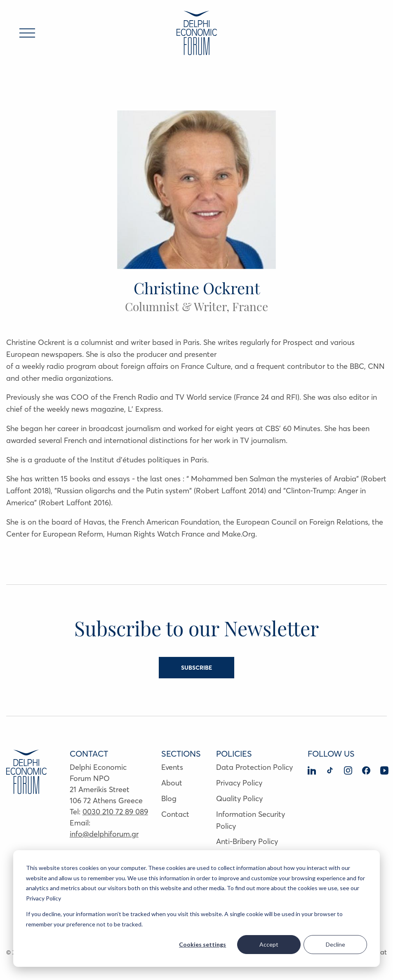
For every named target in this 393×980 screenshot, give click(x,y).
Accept (269, 944)
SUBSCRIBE (196, 668)
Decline (335, 944)
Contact (175, 814)
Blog (169, 798)
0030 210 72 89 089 (115, 812)
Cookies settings (202, 944)
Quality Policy (239, 798)
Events (172, 767)
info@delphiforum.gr (104, 834)
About (172, 783)
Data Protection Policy (254, 767)
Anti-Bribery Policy (247, 841)
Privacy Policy (239, 783)
